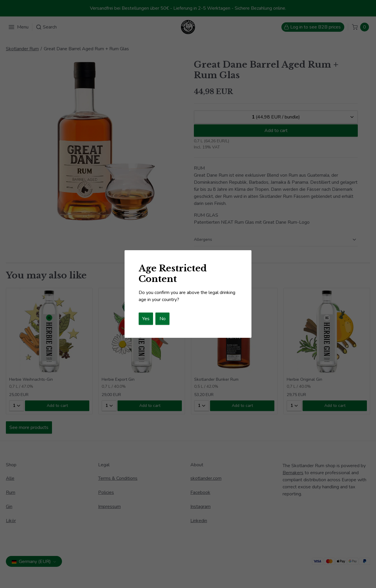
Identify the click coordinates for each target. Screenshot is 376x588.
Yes (146, 319)
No (163, 319)
